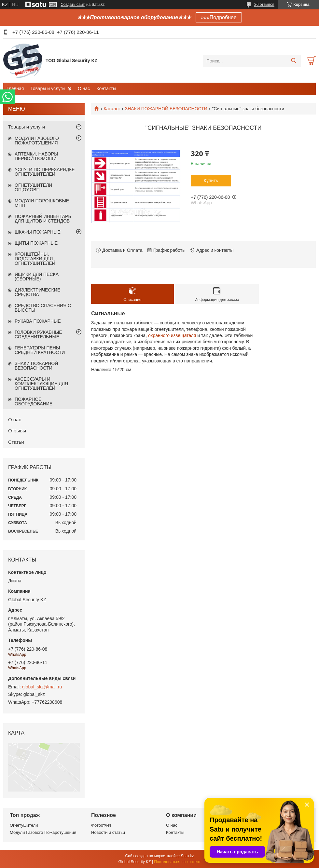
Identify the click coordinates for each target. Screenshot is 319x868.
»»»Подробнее (219, 17)
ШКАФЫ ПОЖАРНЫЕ (38, 232)
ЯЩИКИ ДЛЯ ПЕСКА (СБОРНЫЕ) (37, 277)
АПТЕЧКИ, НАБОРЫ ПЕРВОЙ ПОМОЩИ (36, 156)
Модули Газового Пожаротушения (43, 832)
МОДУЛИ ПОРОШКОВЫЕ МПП (42, 203)
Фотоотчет (101, 825)
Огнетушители (24, 825)
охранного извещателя (172, 335)
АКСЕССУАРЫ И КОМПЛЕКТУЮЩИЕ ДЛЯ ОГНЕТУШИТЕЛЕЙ (41, 384)
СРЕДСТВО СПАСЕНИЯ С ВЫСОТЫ (43, 308)
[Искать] (293, 61)
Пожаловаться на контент (177, 862)
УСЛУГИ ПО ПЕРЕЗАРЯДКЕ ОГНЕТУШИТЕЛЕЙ (45, 172)
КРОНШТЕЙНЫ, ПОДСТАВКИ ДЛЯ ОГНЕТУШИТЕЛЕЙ (35, 259)
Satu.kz (187, 856)
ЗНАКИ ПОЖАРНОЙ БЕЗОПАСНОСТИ (166, 109)
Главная (15, 88)
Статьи (16, 442)
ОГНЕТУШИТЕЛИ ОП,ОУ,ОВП (33, 187)
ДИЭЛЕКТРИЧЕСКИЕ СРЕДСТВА (37, 292)
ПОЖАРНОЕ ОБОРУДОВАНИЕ (34, 401)
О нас (84, 88)
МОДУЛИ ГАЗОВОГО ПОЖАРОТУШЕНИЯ (37, 141)
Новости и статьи (108, 832)
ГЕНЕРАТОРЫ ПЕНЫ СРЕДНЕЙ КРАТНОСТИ (40, 350)
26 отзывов (264, 5)
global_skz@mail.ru (42, 687)
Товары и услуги (48, 88)
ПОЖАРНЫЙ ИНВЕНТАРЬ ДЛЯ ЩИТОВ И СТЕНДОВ (43, 219)
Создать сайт (73, 5)
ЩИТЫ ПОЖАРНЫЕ (36, 243)
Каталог (112, 109)
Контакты (106, 88)
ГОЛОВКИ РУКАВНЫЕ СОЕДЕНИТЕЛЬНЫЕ (38, 334)
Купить (211, 181)
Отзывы (17, 431)
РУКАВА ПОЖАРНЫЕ (38, 321)
